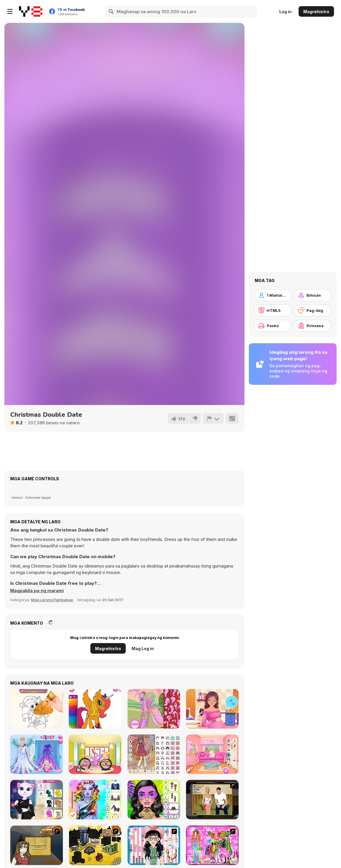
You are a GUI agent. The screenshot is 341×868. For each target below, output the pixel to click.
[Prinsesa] (313, 326)
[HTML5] (273, 310)
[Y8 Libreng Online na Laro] (31, 11)
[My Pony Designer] (154, 709)
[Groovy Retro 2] (154, 754)
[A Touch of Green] (212, 845)
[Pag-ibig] (313, 310)
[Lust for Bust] (212, 800)
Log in (285, 12)
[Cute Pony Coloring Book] (95, 709)
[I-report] (213, 418)
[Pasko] (273, 326)
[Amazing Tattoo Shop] (37, 709)
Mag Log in (143, 649)
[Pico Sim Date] (37, 845)
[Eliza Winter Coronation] (37, 754)
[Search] (111, 11)
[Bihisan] (313, 295)
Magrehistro (316, 12)
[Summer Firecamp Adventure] (212, 754)
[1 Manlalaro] (273, 295)
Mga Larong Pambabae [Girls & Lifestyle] (52, 600)
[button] (37, 591)
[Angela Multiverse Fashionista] (37, 800)
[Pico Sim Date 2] (95, 845)
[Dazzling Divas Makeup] (95, 800)
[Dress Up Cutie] (154, 845)
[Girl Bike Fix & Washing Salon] (95, 754)
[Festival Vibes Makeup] (154, 800)
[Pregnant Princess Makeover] (212, 709)
